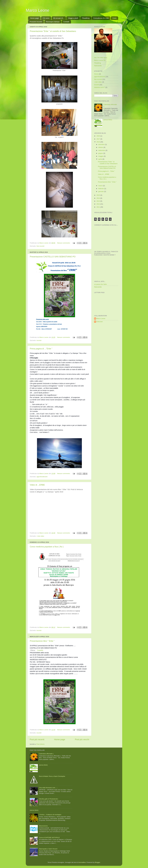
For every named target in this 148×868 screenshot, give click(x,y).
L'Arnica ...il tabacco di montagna (50, 815)
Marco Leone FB (100, 60)
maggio (101, 156)
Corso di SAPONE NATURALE (49, 837)
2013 (98, 201)
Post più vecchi (82, 739)
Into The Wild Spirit (101, 58)
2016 (98, 142)
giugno (101, 153)
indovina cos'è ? (100, 87)
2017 (98, 139)
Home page (35, 18)
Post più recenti (37, 739)
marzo (101, 186)
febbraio (101, 189)
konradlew (82, 862)
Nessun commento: (64, 243)
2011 (98, 207)
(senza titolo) (108, 120)
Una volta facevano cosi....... (48, 788)
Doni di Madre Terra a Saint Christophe (52, 776)
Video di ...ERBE (37, 485)
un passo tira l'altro (101, 284)
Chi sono (46, 18)
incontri (39, 340)
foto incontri (40, 246)
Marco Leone (38, 10)
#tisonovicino (43, 826)
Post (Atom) (40, 744)
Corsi (114, 18)
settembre (102, 150)
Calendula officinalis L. (46, 754)
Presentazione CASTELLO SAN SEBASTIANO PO (53, 257)
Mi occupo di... (59, 18)
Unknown (100, 322)
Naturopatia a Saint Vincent (48, 849)
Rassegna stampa (53, 22)
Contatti (66, 22)
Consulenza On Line (101, 18)
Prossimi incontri (36, 22)
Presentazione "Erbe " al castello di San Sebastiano (53, 31)
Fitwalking (86, 18)
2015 (98, 195)
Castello (40, 650)
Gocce (96, 74)
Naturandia (98, 66)
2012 (98, 204)
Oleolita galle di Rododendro (48, 799)
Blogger (97, 862)
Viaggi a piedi (73, 18)
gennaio (101, 191)
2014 (98, 198)
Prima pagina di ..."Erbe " (41, 349)
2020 (98, 136)
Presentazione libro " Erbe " (42, 641)
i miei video (40, 536)
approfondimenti (42, 477)
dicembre (102, 144)
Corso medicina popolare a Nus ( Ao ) (47, 547)
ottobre (101, 147)
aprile (100, 159)
